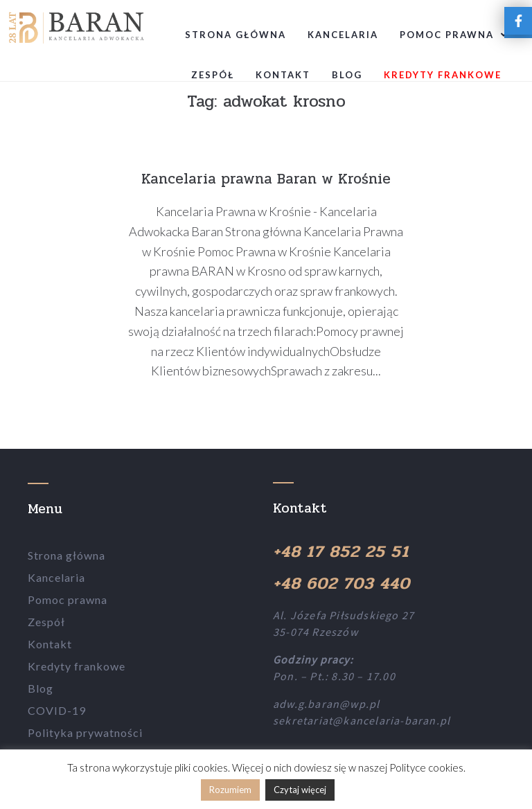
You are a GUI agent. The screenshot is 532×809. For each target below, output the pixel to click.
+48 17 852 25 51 (341, 552)
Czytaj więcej (300, 790)
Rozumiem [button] (230, 790)
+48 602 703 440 (342, 584)
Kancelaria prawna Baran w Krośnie (266, 179)
